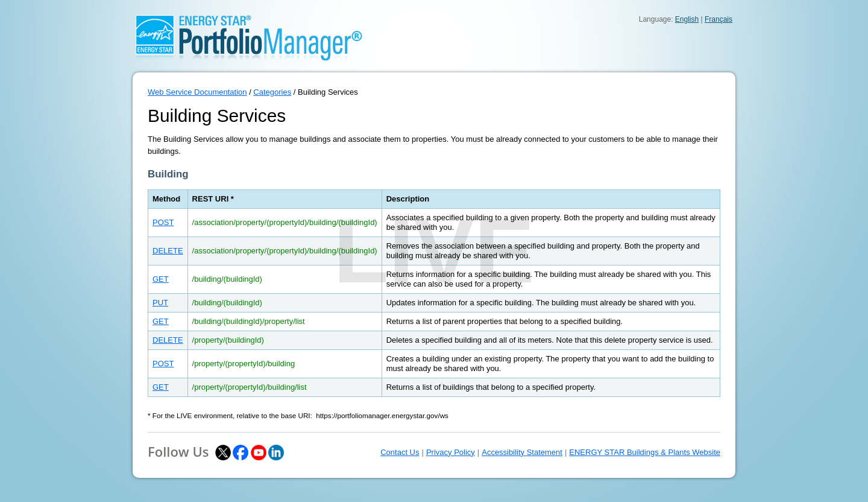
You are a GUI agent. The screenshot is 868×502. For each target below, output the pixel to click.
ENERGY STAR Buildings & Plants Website (645, 452)
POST (163, 222)
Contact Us (400, 452)
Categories (272, 92)
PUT (160, 303)
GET (161, 279)
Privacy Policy (451, 452)
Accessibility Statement (522, 452)
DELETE (168, 251)
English (687, 19)
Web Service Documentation (197, 92)
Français (719, 19)
